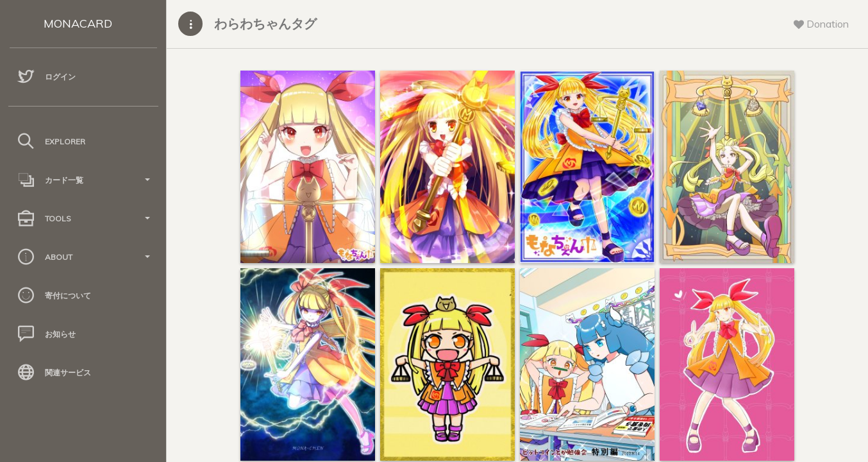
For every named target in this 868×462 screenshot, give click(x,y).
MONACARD (78, 23)
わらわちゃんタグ (265, 23)
